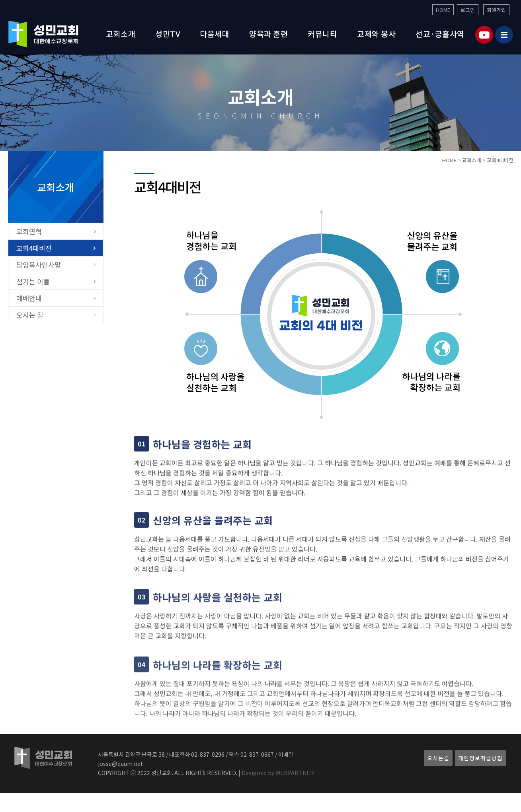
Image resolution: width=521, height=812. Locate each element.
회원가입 (496, 10)
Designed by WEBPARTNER (277, 773)
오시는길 (438, 758)
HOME (443, 10)
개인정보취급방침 (480, 758)
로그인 (468, 10)
